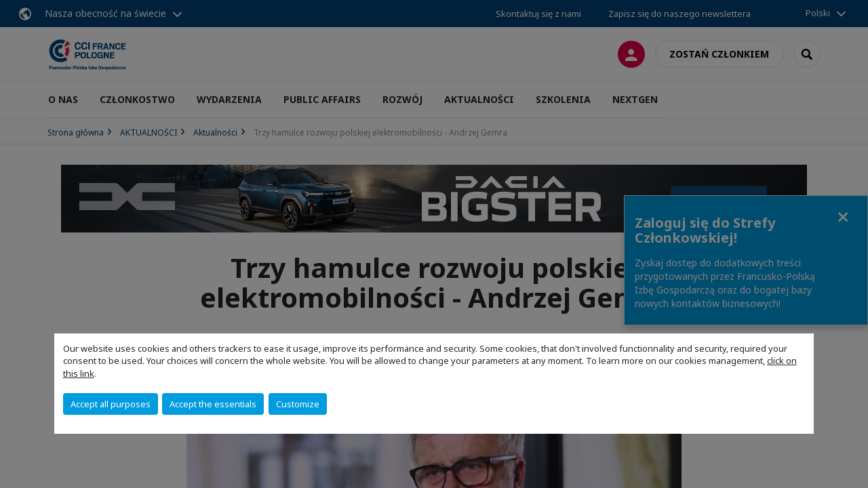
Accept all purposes (111, 404)
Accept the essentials (213, 404)
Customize (298, 404)
